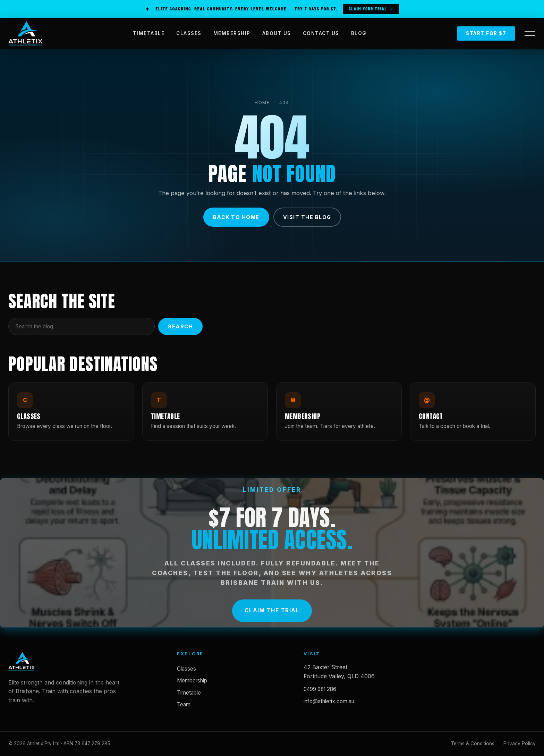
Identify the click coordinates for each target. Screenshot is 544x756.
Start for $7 (486, 33)
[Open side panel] (530, 34)
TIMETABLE (149, 33)
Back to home (236, 217)
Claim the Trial (272, 612)
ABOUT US (277, 33)
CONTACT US (321, 33)
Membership (192, 681)
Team (184, 704)
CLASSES (189, 33)
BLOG (359, 33)
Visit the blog (307, 217)
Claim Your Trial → (371, 9)
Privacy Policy (520, 744)
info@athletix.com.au (329, 701)
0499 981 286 (320, 689)
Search (180, 326)
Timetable (189, 693)
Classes (186, 669)
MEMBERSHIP (232, 33)
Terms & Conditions (473, 744)
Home (262, 103)
